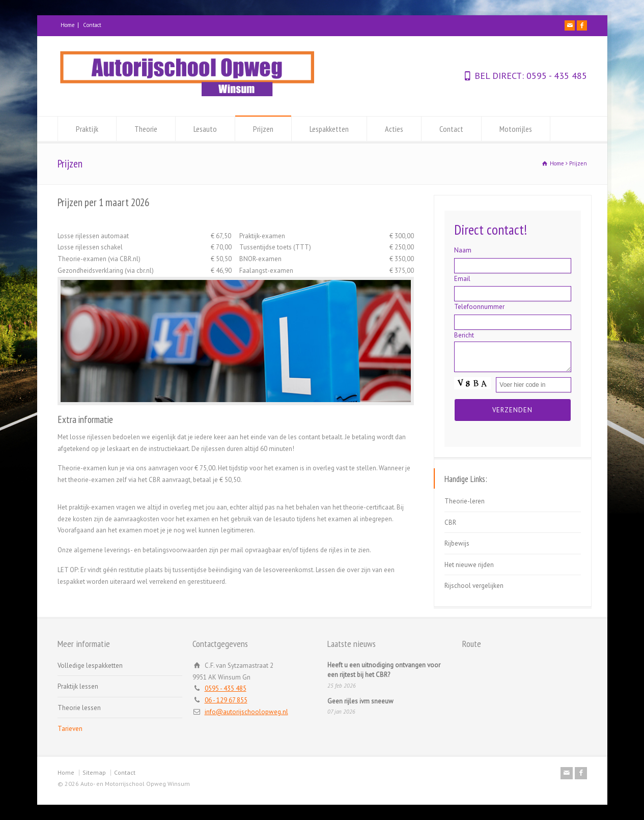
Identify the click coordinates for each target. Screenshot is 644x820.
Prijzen (263, 129)
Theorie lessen (79, 708)
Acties (394, 129)
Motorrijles (516, 129)
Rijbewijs (457, 543)
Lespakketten (329, 129)
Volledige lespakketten (90, 666)
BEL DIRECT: (499, 76)
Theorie (146, 129)
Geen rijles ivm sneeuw (360, 701)
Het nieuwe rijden (469, 565)
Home (68, 25)
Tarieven (70, 729)
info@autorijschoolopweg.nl (246, 712)
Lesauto (205, 129)
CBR (450, 522)
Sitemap (94, 772)
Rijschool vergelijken (474, 586)
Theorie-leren (465, 501)
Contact (92, 25)
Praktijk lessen (78, 686)
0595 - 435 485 (555, 76)
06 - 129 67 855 (226, 700)
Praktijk (87, 129)
